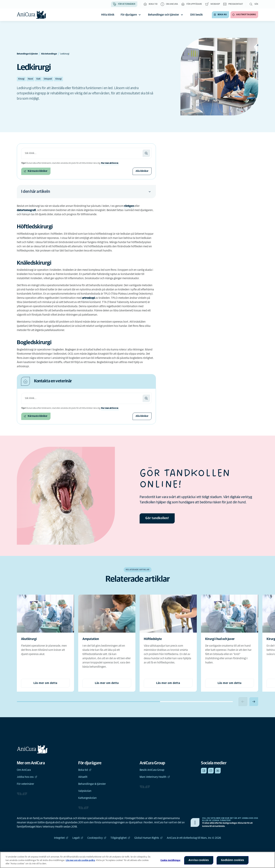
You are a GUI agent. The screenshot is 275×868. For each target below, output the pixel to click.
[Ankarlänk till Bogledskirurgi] (38, 343)
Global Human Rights (148, 838)
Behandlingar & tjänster (92, 784)
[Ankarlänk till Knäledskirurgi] (38, 263)
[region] (137, 860)
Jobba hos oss (27, 777)
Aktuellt (83, 777)
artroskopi (88, 298)
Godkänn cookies (233, 860)
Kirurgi (21, 79)
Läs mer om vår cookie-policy (80, 860)
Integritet (61, 838)
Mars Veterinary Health (155, 777)
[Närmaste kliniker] (36, 171)
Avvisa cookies (199, 860)
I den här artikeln (86, 192)
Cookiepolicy (97, 838)
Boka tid (85, 770)
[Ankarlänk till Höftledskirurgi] (38, 227)
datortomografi (26, 210)
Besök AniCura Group (152, 770)
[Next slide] (254, 702)
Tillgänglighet (120, 838)
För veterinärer (25, 784)
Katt (38, 79)
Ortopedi (48, 79)
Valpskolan (85, 791)
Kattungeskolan (87, 798)
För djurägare (131, 15)
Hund (30, 79)
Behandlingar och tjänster (166, 15)
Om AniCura (24, 770)
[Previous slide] (243, 702)
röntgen (129, 206)
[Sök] (146, 153)
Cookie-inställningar (171, 860)
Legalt (78, 838)
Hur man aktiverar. (110, 163)
